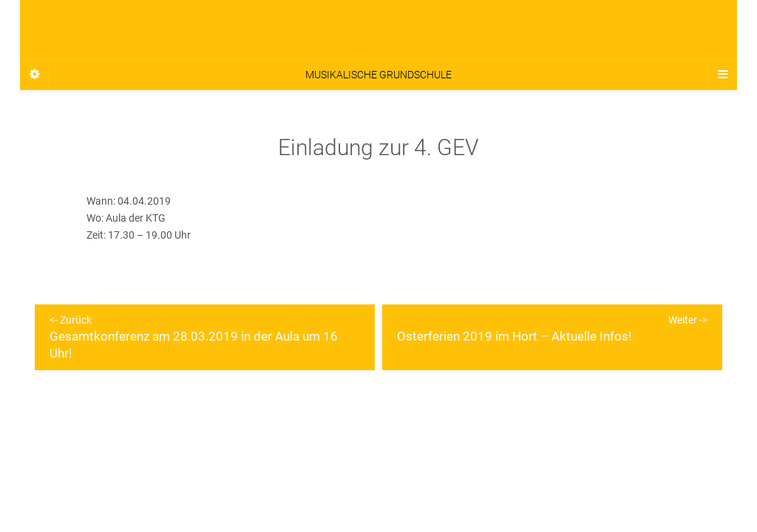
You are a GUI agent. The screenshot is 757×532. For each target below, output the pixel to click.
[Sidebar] (35, 75)
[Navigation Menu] (722, 75)
